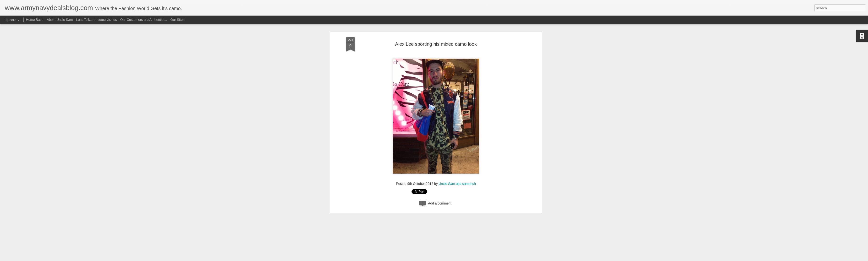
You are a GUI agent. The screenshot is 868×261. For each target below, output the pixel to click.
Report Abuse (463, 258)
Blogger (449, 258)
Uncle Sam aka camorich (457, 38)
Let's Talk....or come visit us (96, 20)
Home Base (35, 20)
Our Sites (177, 20)
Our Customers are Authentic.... (144, 20)
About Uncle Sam (60, 20)
